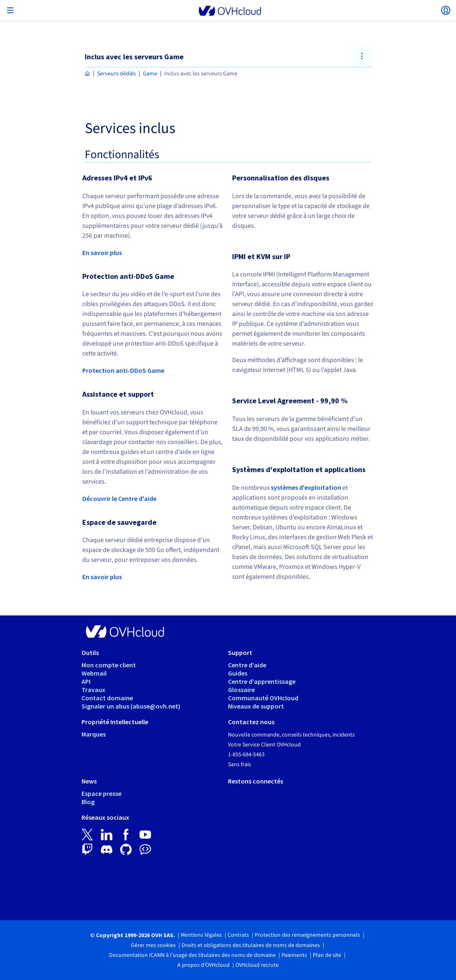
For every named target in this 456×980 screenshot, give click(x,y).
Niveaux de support (256, 706)
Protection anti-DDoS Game (123, 370)
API (86, 681)
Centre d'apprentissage (262, 681)
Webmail (94, 673)
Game (150, 74)
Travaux (93, 690)
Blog (88, 802)
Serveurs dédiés (116, 74)
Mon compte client (109, 665)
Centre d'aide (247, 665)
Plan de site (327, 955)
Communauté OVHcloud (263, 698)
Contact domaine (107, 698)
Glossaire (241, 690)
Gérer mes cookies (153, 945)
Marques (94, 734)
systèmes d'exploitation (306, 487)
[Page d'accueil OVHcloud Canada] (87, 74)
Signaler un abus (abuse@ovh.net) (131, 706)
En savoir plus (102, 253)
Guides (238, 673)
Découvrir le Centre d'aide (119, 498)
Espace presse (101, 793)
